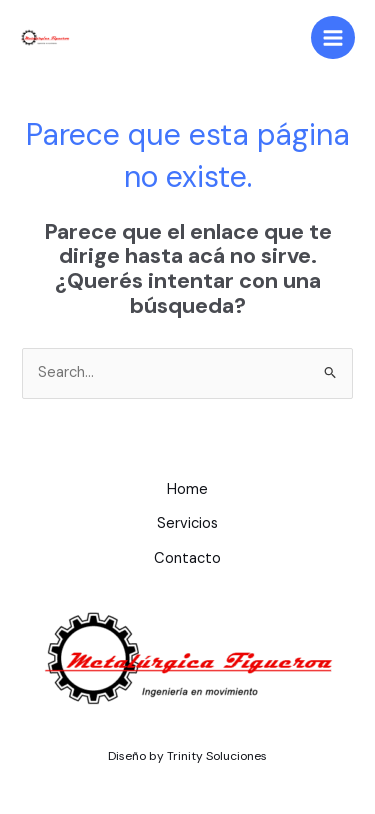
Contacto (187, 558)
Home (187, 489)
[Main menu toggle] (333, 38)
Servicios (187, 523)
